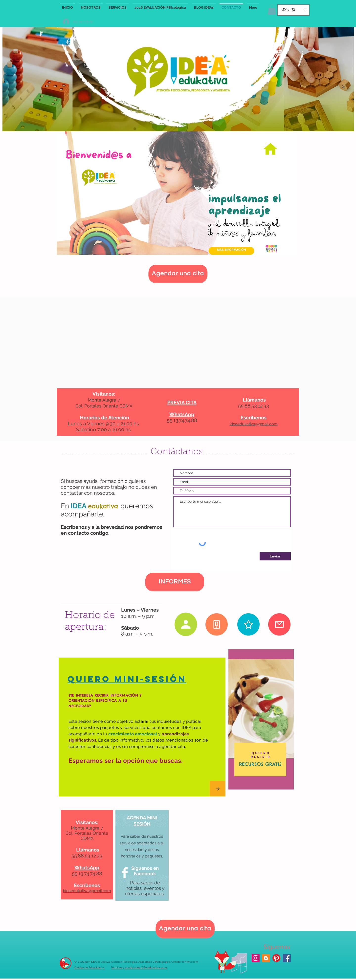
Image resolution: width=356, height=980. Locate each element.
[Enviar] (275, 556)
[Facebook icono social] (287, 958)
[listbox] (293, 10)
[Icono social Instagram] (256, 958)
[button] (272, 10)
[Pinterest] (276, 958)
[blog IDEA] (266, 958)
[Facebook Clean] (125, 873)
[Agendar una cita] (178, 274)
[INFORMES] (175, 582)
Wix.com (192, 962)
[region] (261, 719)
